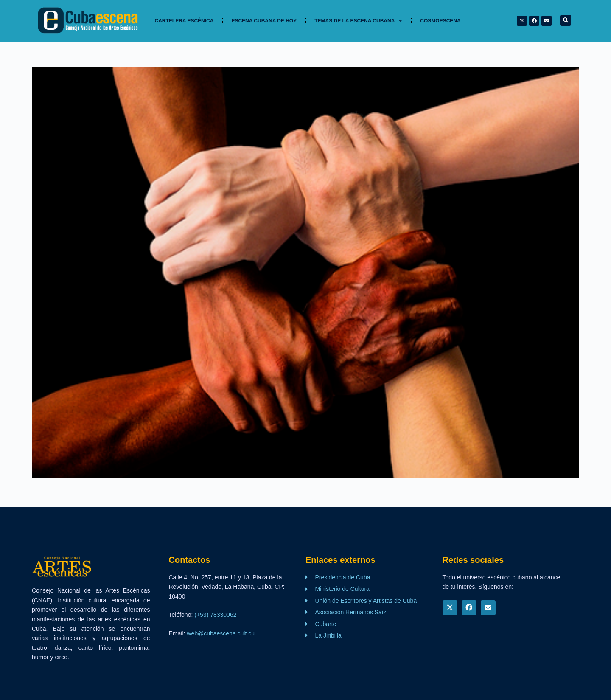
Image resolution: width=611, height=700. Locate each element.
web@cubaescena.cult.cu (221, 633)
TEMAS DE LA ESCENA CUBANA (358, 21)
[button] (566, 20)
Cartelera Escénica (184, 21)
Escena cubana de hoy (264, 21)
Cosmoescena (440, 21)
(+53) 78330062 (215, 615)
